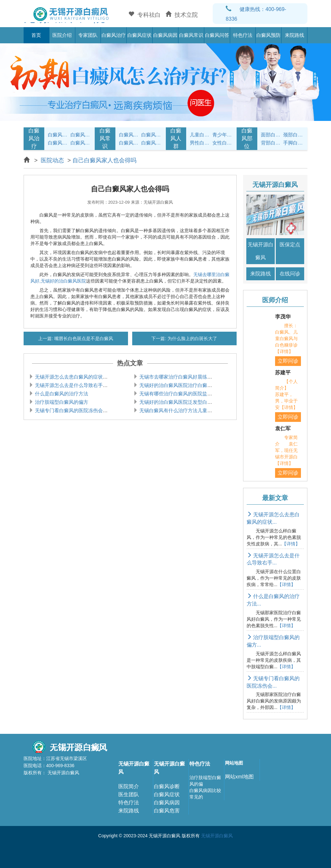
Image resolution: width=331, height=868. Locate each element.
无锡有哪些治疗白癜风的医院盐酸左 (177, 394)
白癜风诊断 (167, 786)
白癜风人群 (176, 139)
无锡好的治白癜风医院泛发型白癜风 (177, 402)
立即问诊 (288, 361)
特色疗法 (243, 35)
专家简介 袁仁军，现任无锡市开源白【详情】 (286, 450)
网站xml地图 (239, 777)
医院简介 (129, 786)
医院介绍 (62, 35)
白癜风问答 (217, 35)
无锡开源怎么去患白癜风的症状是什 (73, 377)
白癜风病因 (165, 35)
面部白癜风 (271, 135)
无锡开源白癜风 (261, 251)
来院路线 (294, 35)
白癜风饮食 (152, 135)
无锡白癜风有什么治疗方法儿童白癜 (177, 410)
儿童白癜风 (200, 135)
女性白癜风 (223, 143)
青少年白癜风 (223, 135)
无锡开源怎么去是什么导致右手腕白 (73, 385)
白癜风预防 (268, 35)
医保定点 (290, 245)
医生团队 (129, 794)
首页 (36, 35)
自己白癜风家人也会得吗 (104, 160)
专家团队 (88, 35)
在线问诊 (290, 274)
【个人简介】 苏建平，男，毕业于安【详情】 (286, 394)
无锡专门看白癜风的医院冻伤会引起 (73, 410)
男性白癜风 (200, 143)
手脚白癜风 (294, 143)
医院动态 (52, 160)
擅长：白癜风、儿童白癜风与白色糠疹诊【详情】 (286, 338)
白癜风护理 (129, 135)
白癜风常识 (191, 35)
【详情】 (291, 544)
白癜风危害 (167, 811)
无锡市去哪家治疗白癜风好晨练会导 (177, 377)
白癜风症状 (139, 35)
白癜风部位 (247, 139)
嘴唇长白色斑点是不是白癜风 (83, 338)
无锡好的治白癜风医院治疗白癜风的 (177, 385)
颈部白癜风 (294, 135)
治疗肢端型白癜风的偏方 (61, 402)
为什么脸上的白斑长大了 (192, 338)
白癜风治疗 (114, 35)
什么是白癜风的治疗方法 (61, 394)
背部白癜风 (271, 143)
